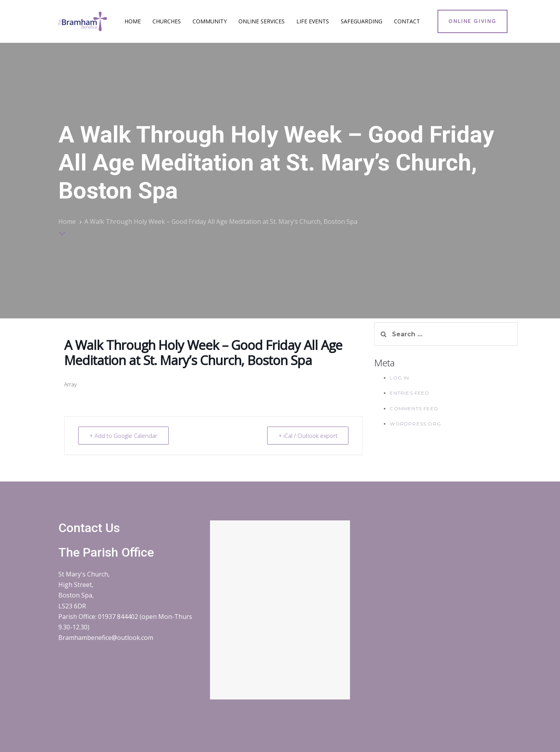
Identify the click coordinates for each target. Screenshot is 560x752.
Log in (399, 378)
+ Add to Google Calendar (123, 436)
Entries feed (409, 393)
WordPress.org (415, 424)
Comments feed (414, 409)
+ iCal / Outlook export (308, 436)
